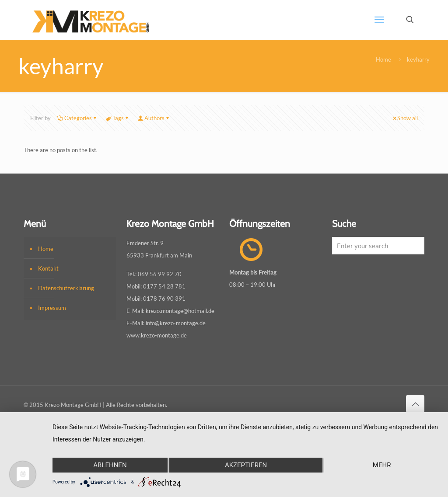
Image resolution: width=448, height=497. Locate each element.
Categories (77, 118)
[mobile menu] (379, 20)
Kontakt (48, 268)
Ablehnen (110, 465)
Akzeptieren (246, 465)
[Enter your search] (378, 246)
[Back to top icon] (415, 404)
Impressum (52, 308)
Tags (117, 118)
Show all (405, 118)
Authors (154, 118)
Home (383, 59)
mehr (382, 465)
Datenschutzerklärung (66, 288)
